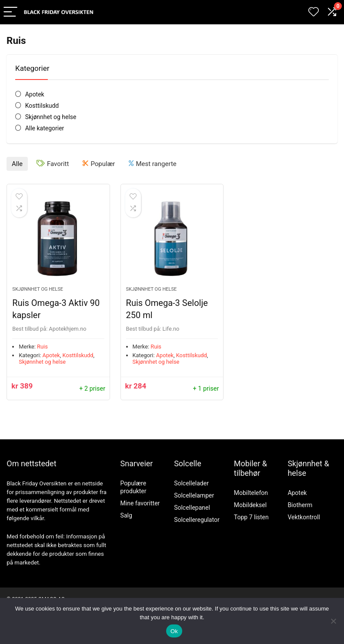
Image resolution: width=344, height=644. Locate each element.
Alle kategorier (45, 128)
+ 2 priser (92, 389)
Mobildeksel (250, 505)
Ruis (42, 347)
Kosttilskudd (42, 106)
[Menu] (10, 12)
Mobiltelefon (251, 493)
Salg (126, 515)
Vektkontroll (304, 517)
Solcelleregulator (197, 520)
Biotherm (300, 505)
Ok (174, 631)
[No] (333, 621)
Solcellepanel (192, 508)
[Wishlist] (314, 12)
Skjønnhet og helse (51, 117)
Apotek (35, 94)
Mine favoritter (140, 503)
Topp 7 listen (251, 517)
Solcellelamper (194, 495)
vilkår (37, 518)
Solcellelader (191, 483)
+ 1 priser (206, 389)
